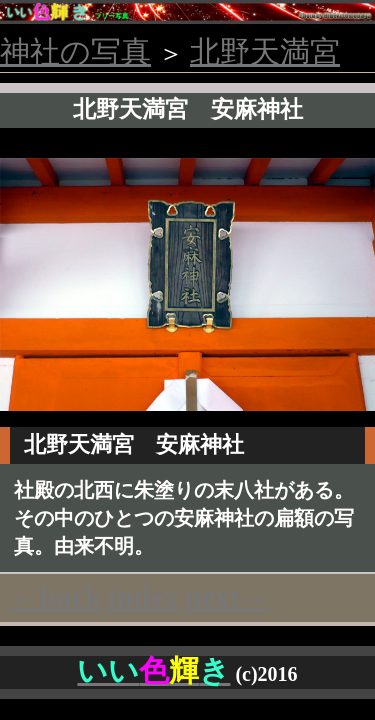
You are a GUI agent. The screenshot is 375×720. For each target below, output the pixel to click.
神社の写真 (75, 51)
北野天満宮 (265, 51)
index (143, 596)
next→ (227, 596)
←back (56, 596)
